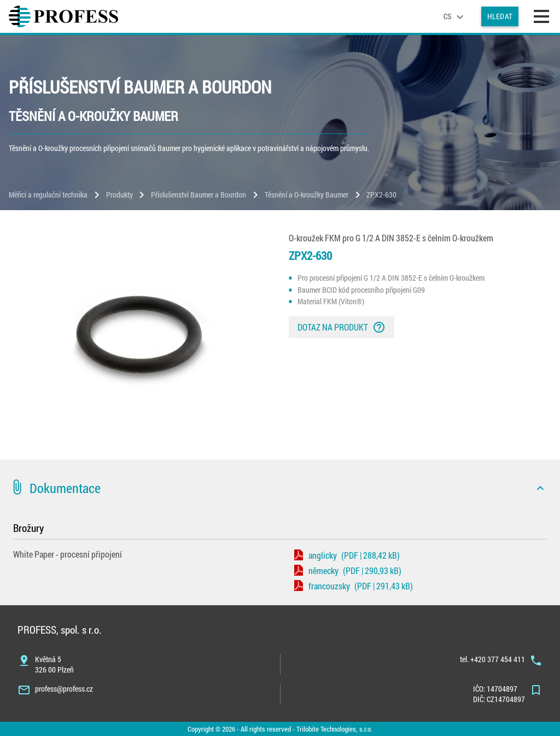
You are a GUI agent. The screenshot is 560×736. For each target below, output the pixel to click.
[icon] (540, 488)
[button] (280, 488)
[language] (455, 16)
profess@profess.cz (64, 689)
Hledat (500, 16)
